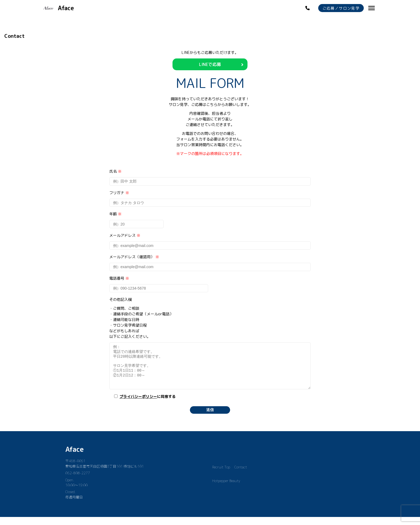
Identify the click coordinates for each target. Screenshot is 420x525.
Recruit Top (221, 475)
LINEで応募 (210, 64)
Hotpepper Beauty (226, 489)
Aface (75, 457)
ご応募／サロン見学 (341, 8)
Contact (241, 475)
